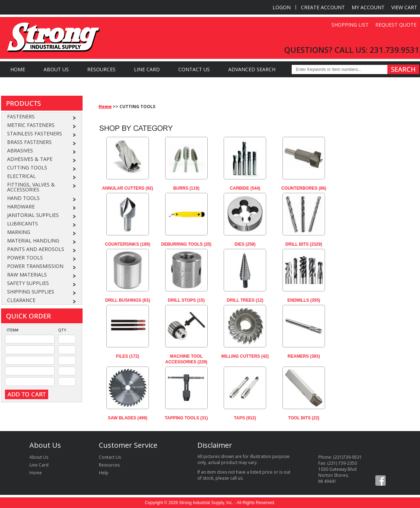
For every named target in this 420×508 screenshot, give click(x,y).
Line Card (147, 69)
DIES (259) (245, 244)
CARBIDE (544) (245, 188)
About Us (56, 69)
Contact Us (194, 69)
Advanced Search (252, 69)
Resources (101, 69)
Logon (282, 7)
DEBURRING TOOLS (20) (186, 244)
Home (18, 69)
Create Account (323, 7)
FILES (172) (127, 356)
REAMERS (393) (304, 356)
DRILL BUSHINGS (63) (128, 300)
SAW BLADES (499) (127, 418)
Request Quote (396, 25)
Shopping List (350, 25)
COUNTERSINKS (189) (127, 244)
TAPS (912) (245, 418)
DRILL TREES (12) (245, 300)
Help (104, 473)
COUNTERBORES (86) (304, 188)
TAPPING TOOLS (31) (186, 418)
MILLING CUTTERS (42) (245, 356)
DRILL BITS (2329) (304, 244)
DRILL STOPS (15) (186, 300)
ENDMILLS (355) (304, 300)
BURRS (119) (186, 188)
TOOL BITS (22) (304, 418)
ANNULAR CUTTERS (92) (128, 188)
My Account (368, 7)
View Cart (404, 7)
